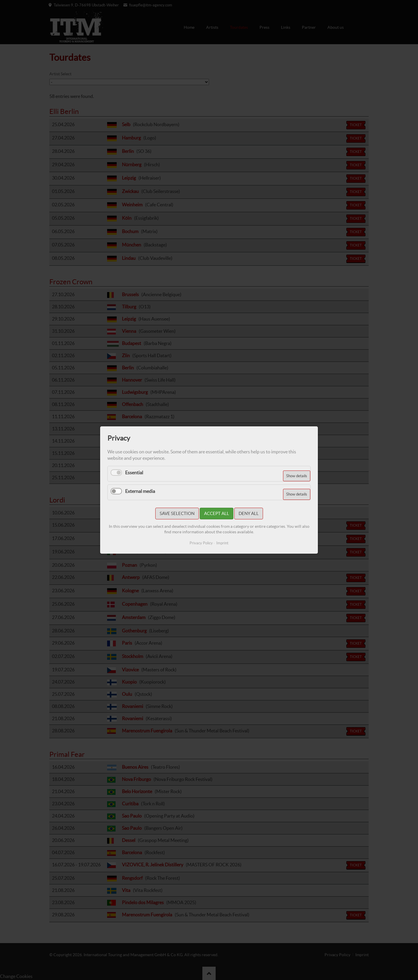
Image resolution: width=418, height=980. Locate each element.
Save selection (177, 513)
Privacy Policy (201, 543)
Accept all (217, 513)
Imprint (222, 543)
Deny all (249, 513)
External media (140, 491)
